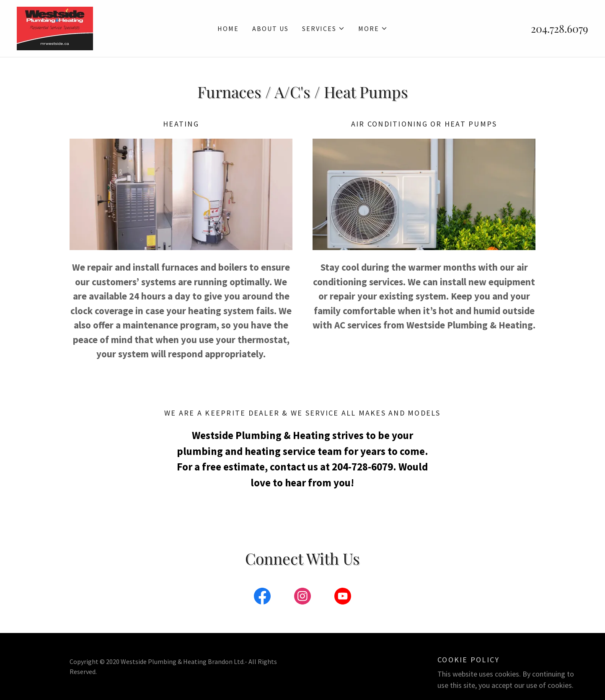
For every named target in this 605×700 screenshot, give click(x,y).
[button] (323, 28)
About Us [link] (270, 28)
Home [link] (228, 28)
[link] (55, 27)
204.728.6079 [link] (560, 28)
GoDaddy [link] (476, 666)
